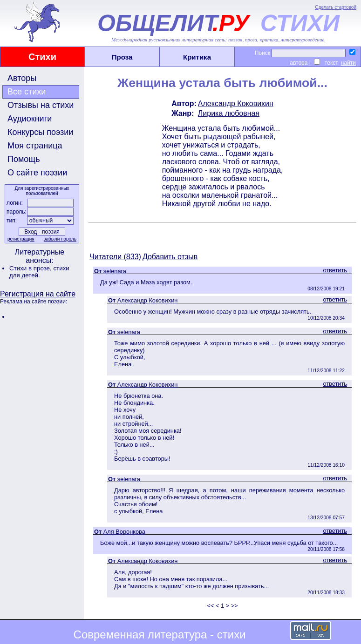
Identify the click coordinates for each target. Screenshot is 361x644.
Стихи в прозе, (31, 268)
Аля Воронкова (124, 532)
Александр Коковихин (236, 104)
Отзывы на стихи (41, 105)
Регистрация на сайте (38, 294)
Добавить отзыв (170, 257)
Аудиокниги (30, 119)
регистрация (21, 239)
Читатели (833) (115, 257)
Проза (122, 57)
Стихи (42, 57)
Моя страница (35, 146)
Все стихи (27, 92)
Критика (197, 57)
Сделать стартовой (336, 7)
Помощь (24, 159)
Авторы (22, 78)
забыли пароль (60, 239)
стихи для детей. (39, 272)
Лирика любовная (229, 113)
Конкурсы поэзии (40, 132)
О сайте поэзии (37, 173)
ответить (335, 270)
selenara (115, 271)
